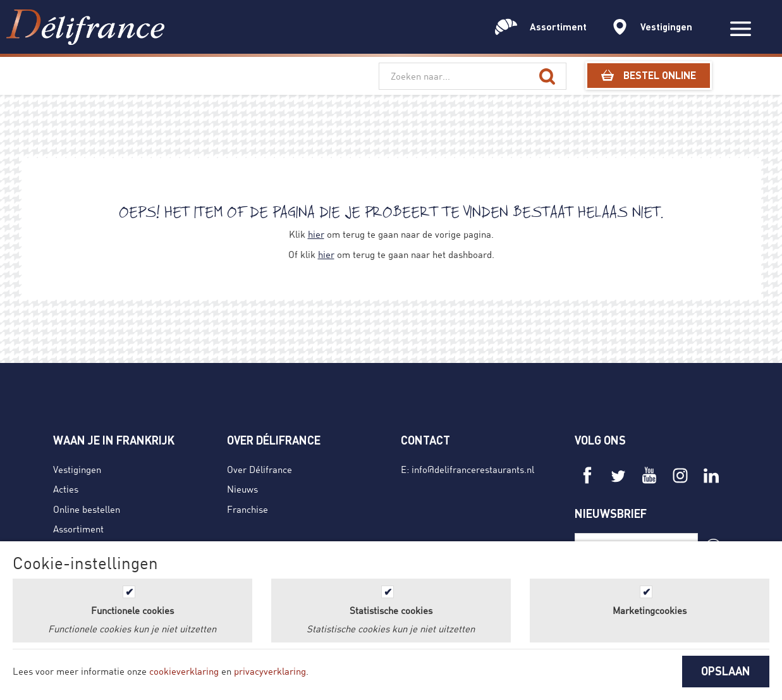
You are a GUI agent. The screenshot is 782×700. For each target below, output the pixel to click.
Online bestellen (87, 509)
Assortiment (78, 529)
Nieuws (242, 489)
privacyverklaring (270, 671)
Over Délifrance (260, 469)
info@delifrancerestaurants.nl (473, 469)
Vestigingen (77, 469)
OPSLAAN (726, 671)
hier (316, 234)
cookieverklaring (184, 671)
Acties (66, 489)
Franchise (247, 509)
